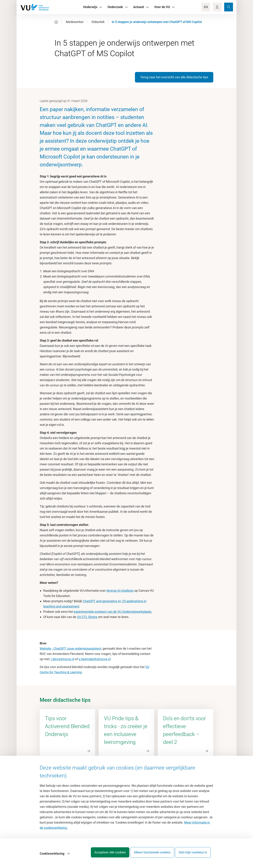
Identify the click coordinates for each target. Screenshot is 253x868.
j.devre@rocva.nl (63, 659)
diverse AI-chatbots (120, 591)
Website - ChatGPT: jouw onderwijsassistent (70, 648)
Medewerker (75, 22)
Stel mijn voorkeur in (193, 855)
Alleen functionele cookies (149, 855)
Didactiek (98, 22)
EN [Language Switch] (206, 7)
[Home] (56, 22)
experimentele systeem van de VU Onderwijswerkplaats (113, 612)
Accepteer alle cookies (103, 855)
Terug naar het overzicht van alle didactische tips (174, 77)
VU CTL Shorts (87, 617)
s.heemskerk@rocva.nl (95, 659)
